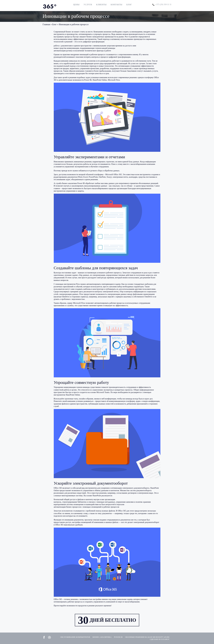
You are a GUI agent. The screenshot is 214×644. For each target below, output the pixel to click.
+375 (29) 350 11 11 (162, 4)
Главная (46, 24)
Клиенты (101, 5)
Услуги (87, 5)
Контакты (116, 5)
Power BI (115, 637)
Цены (76, 5)
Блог (129, 5)
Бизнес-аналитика (98, 637)
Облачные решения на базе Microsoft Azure (146, 637)
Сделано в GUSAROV (159, 639)
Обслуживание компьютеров (70, 637)
